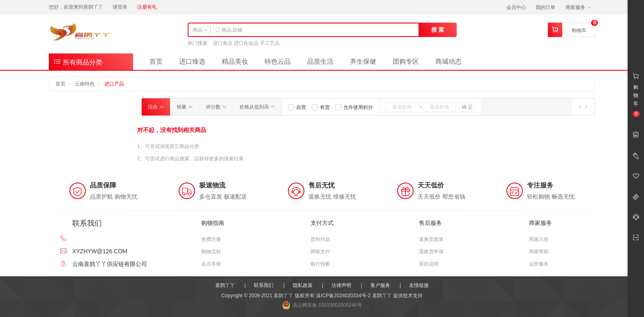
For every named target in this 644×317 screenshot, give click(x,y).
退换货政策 (431, 239)
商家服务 (578, 7)
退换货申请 (431, 252)
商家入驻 (539, 239)
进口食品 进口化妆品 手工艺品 (246, 43)
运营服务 (539, 264)
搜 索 (438, 30)
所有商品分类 (78, 61)
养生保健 (363, 61)
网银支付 (320, 252)
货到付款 (320, 239)
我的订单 (545, 7)
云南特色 (85, 84)
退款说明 (429, 264)
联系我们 (264, 285)
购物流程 (211, 252)
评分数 (216, 107)
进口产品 (114, 84)
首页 (156, 61)
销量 (185, 107)
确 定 (467, 107)
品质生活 (320, 61)
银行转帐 (320, 264)
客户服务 (380, 285)
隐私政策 (303, 285)
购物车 (579, 30)
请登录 (120, 7)
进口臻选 (192, 61)
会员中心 (516, 7)
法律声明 (341, 285)
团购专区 (406, 61)
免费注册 (211, 239)
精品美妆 (235, 61)
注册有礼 (147, 7)
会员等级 (211, 264)
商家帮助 (539, 252)
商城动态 (448, 61)
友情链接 (419, 285)
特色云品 (278, 61)
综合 (156, 107)
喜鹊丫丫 (225, 285)
